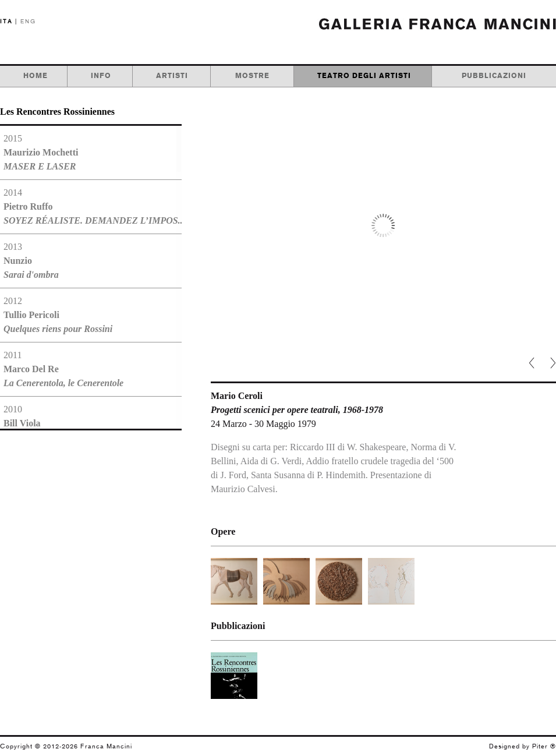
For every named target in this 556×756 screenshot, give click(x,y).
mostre (252, 76)
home (36, 76)
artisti (172, 76)
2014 (91, 206)
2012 (58, 315)
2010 (71, 423)
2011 (63, 369)
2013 (31, 261)
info (101, 76)
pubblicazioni (494, 76)
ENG (28, 21)
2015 (41, 152)
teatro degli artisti (364, 76)
